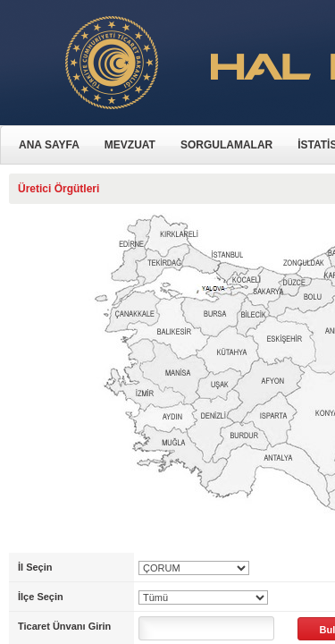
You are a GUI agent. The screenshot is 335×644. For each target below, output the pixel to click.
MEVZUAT (130, 145)
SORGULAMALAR (226, 145)
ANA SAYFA (49, 145)
